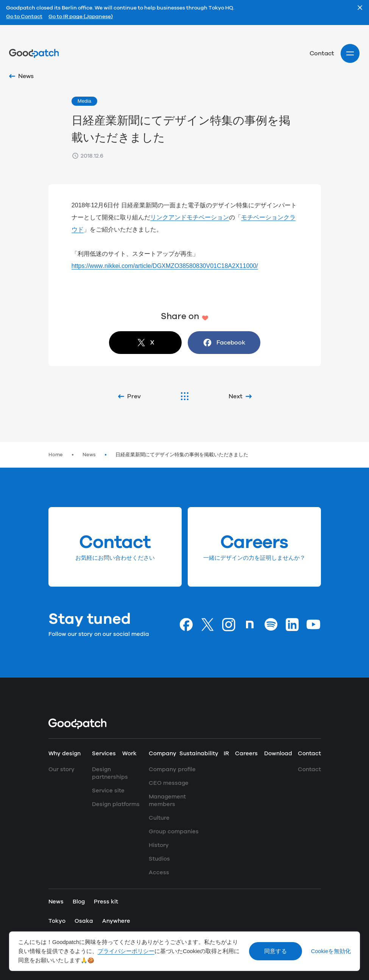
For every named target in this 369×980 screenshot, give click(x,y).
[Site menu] (350, 53)
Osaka (84, 921)
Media (84, 101)
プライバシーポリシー (126, 951)
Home (56, 455)
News (89, 455)
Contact (322, 53)
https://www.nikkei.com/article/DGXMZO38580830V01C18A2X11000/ (165, 266)
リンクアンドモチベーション (190, 217)
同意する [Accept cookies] (276, 951)
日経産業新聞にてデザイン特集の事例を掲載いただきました (182, 455)
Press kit (106, 902)
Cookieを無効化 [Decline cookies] (331, 951)
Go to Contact (24, 17)
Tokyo (57, 921)
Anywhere (116, 921)
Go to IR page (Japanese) (81, 17)
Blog (79, 902)
